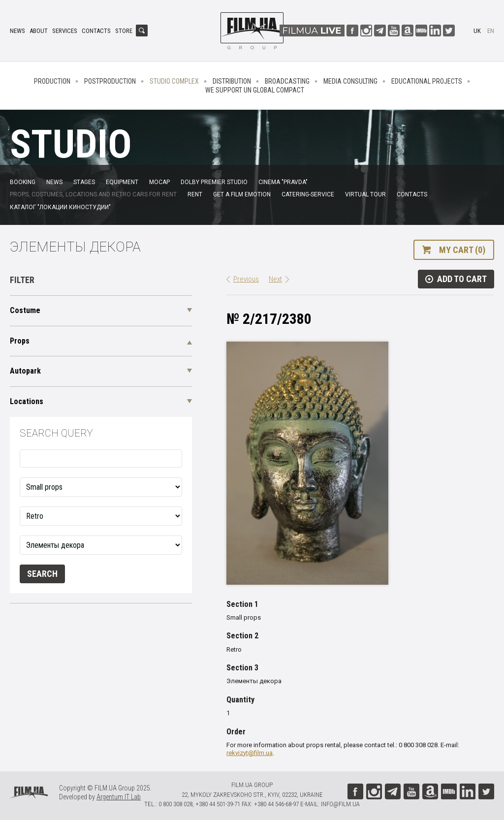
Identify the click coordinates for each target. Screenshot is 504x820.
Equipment (122, 182)
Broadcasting (287, 81)
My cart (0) (462, 250)
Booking (23, 182)
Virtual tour (365, 194)
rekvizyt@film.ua (250, 753)
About (39, 31)
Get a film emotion (242, 194)
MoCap (159, 182)
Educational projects (427, 81)
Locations (27, 401)
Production (52, 81)
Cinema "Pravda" (283, 182)
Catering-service (308, 194)
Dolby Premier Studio (214, 182)
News (17, 31)
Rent (195, 194)
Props (20, 341)
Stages (84, 182)
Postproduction (110, 81)
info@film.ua (340, 804)
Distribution (232, 81)
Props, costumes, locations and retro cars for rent (93, 194)
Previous (246, 279)
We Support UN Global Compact (255, 90)
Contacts (96, 31)
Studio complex (174, 81)
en (491, 31)
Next (275, 279)
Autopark (25, 371)
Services (65, 31)
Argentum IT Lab (119, 797)
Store (124, 31)
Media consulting (350, 81)
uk (477, 31)
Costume (25, 310)
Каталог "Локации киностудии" (60, 207)
